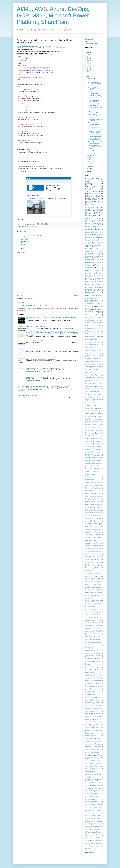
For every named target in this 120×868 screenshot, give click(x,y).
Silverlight (95, 741)
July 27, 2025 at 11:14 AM (35, 236)
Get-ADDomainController (97, 522)
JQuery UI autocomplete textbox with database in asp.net (33, 327)
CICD (93, 393)
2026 (88, 50)
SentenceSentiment (89, 721)
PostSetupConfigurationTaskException (93, 643)
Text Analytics (100, 757)
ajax (88, 793)
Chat (100, 399)
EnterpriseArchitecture (90, 263)
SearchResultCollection (97, 713)
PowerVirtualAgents (89, 654)
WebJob (99, 782)
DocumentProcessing (90, 479)
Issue (100, 226)
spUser (87, 837)
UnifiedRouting (88, 765)
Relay (100, 668)
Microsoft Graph (99, 201)
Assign (102, 355)
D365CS (98, 445)
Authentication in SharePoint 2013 (34, 341)
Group (93, 533)
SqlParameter (88, 748)
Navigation (87, 616)
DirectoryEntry (94, 465)
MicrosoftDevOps (97, 602)
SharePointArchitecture (94, 732)
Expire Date (89, 498)
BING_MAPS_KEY (98, 384)
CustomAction (97, 209)
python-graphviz (96, 833)
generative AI (88, 313)
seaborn (94, 836)
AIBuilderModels (89, 324)
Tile (87, 759)
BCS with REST (89, 384)
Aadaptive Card (88, 330)
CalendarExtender (100, 396)
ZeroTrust (100, 790)
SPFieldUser (94, 685)
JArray (88, 559)
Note (86, 617)
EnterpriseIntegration (89, 490)
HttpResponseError (89, 537)
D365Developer (98, 222)
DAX (91, 448)
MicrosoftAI (97, 278)
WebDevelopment (91, 782)
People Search (90, 633)
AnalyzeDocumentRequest (91, 341)
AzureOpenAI (98, 219)
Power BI (89, 234)
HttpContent (98, 534)
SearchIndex (88, 707)
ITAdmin (87, 270)
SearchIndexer (88, 709)
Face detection (100, 501)
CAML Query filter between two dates (28, 395)
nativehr (87, 826)
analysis (92, 793)
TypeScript (100, 762)
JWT (98, 559)
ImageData (98, 547)
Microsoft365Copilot (89, 599)
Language (101, 563)
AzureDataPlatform (98, 377)
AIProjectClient (88, 325)
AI (101, 215)
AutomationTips (97, 362)
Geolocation (88, 522)
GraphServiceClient (96, 225)
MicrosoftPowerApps (89, 605)
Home (49, 296)
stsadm (93, 840)
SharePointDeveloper (92, 237)
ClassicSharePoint (89, 412)
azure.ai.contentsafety (90, 798)
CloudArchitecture (89, 252)
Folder (98, 266)
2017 (88, 67)
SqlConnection (98, 746)
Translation (88, 762)
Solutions (99, 743)
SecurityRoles (98, 716)
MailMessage (99, 581)
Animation (23, 226)
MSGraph (87, 580)
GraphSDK (87, 533)
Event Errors (95, 493)
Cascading (90, 248)
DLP (95, 448)
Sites (100, 741)
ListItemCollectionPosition (90, 572)
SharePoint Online (92, 190)
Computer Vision (98, 420)
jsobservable (88, 823)
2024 (88, 54)
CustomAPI (98, 442)
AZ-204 (94, 329)
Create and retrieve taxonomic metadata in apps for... (94, 147)
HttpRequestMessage (90, 536)
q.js (102, 833)
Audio (98, 244)
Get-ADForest (88, 523)
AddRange (101, 336)
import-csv (99, 822)
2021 (88, 61)
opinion (94, 828)
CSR (95, 394)
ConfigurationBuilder (92, 423)
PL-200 (94, 627)
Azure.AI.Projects (98, 371)
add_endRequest (100, 792)
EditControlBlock (89, 486)
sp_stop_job (97, 837)
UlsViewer (92, 764)
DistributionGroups (97, 468)
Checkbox (100, 409)
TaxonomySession (89, 753)
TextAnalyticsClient (90, 307)
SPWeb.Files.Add (89, 690)
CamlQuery (90, 201)
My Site (89, 614)
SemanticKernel (88, 720)
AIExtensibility (98, 324)
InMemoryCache (89, 552)
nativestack (92, 826)
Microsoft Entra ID (100, 588)
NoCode (100, 616)
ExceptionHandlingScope (92, 495)
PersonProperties (89, 636)
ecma (88, 311)
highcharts (96, 313)
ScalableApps (98, 702)
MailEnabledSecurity (89, 581)
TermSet (92, 756)
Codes (99, 418)
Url (94, 308)
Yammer (94, 790)
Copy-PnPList (88, 434)
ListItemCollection (89, 570)
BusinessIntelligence (89, 391)
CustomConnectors (89, 443)
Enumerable (88, 493)
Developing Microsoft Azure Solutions (93, 462)
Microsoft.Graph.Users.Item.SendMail (93, 595)
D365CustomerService (90, 446)
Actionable (89, 332)
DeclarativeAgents (89, 454)
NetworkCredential (91, 283)
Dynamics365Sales (89, 482)
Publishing (87, 660)
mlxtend (100, 825)
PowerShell (89, 182)
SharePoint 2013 (99, 300)
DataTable (88, 223)
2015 (88, 72)
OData (93, 285)
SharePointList (100, 738)
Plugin (98, 286)
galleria (100, 815)
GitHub (99, 267)
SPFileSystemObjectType (90, 687)
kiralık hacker (25, 240)
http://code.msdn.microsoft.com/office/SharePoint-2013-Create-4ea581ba (37, 46)
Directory (87, 465)
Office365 (87, 286)
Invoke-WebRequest (99, 558)
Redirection (88, 665)
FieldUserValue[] (89, 508)
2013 (88, 76)
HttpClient (88, 226)
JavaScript (88, 228)
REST (94, 187)
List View (97, 275)
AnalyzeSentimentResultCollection (92, 349)
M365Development (98, 577)
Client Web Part (96, 413)
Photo (99, 636)
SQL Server (99, 699)
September (91, 153)
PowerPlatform (90, 188)
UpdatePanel (88, 767)
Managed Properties (90, 583)
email (100, 311)
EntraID (99, 492)
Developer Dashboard (96, 460)
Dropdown (99, 259)
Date (99, 453)
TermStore (97, 756)
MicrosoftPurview (94, 610)
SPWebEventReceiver (90, 696)
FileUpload (87, 511)
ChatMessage (88, 404)
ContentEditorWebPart (90, 429)
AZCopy (99, 241)
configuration (98, 807)
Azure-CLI (93, 368)
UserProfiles (88, 310)
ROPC (102, 661)
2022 (88, 59)
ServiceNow (96, 723)
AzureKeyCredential (91, 192)
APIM (101, 327)
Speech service (88, 745)
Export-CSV (96, 498)
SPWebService (100, 696)
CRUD (91, 394)
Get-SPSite (97, 526)
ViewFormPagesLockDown (91, 778)
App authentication (97, 352)
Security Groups (97, 715)
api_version (89, 795)
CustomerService (98, 443)
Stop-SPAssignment (97, 748)
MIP (94, 578)
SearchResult (88, 713)
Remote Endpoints (89, 669)
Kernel (102, 559)
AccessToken (88, 242)
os (97, 828)
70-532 (87, 321)
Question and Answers (90, 661)
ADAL (98, 321)
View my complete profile (92, 43)
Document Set (98, 470)
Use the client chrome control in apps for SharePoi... (95, 120)
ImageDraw (88, 548)
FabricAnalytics (88, 501)
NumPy (100, 617)
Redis (98, 665)
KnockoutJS (101, 561)
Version (92, 776)
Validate (100, 774)
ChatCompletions (89, 401)
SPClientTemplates (89, 683)
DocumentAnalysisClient (90, 475)
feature (87, 815)
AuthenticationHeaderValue (94, 360)
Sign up (89, 741)
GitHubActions (89, 269)
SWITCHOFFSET (89, 701)
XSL (102, 789)
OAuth (88, 285)
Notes (91, 617)
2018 (88, 65)
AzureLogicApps (98, 380)
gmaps (96, 820)
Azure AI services (98, 185)
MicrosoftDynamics (99, 280)
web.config (87, 845)
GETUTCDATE (88, 519)
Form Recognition (100, 512)
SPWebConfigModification (91, 691)
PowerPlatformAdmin (90, 294)
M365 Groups (99, 575)
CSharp (100, 394)
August (90, 155)
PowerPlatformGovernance (91, 649)
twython (100, 842)
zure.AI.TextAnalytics (93, 848)
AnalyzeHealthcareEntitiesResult (92, 344)
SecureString (100, 236)
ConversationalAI (100, 431)
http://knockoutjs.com (91, 822)
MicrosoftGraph (99, 212)
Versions (99, 776)
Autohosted (88, 362)
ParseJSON (93, 632)
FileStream (88, 266)
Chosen (96, 248)
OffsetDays (88, 621)
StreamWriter (93, 749)
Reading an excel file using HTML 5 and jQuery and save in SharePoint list (45, 368)
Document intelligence (92, 471)
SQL (95, 699)
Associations (89, 357)
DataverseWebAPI (92, 258)
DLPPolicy (100, 448)
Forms (100, 515)
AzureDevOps (88, 379)
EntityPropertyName (89, 492)
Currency (91, 438)
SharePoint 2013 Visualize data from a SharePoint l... (95, 96)
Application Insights (97, 354)
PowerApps (100, 195)
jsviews (100, 823)
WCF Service (90, 781)
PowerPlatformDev (91, 236)
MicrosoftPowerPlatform (91, 200)
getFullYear (93, 817)
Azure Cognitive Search (90, 366)
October (91, 151)
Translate (99, 760)
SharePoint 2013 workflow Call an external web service (95, 88)
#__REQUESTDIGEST (90, 319)
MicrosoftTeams (91, 281)
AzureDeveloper (98, 379)
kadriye (23, 244)
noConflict (89, 828)
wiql (86, 848)
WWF (95, 781)
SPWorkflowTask (89, 699)
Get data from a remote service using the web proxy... (94, 116)
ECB (98, 261)
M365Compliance (89, 577)
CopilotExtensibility (91, 432)
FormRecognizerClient (92, 514)
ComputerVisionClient (90, 421)
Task (94, 751)
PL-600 (100, 627)
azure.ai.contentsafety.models (91, 800)
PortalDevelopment (96, 639)
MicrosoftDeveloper (91, 183)
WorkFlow (96, 215)
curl (94, 809)
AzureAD (91, 247)
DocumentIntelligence (90, 476)
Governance (92, 531)
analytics (97, 793)
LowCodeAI (99, 573)
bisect (95, 804)
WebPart (101, 237)
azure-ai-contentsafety (94, 796)
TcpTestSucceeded (98, 753)
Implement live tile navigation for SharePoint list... (95, 112)
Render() (101, 672)
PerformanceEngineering (90, 635)
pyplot (87, 314)
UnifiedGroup (99, 764)
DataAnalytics (88, 449)
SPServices (99, 688)
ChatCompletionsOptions (94, 402)
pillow (101, 828)
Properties (87, 657)
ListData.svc (99, 569)
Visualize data (96, 779)
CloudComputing (91, 416)
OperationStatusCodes (90, 625)
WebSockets (88, 784)
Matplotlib (87, 230)
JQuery (91, 193)
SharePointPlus (100, 740)
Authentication (88, 245)
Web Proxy (101, 781)
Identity (94, 226)
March (90, 166)
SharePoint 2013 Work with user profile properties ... (95, 93)
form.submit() (93, 815)
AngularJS (99, 351)
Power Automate (94, 203)
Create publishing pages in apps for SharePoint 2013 (95, 139)
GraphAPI (99, 531)
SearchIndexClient (97, 707)
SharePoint (90, 197)
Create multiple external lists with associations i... (95, 143)
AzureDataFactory (89, 377)
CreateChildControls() (90, 435)
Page (98, 628)
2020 (88, 63)
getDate (87, 817)
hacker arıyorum (25, 241)
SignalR (89, 215)
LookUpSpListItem (89, 573)
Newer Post (20, 296)
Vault (86, 776)
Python (87, 185)
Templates (101, 754)
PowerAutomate (89, 204)
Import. (100, 550)
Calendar (92, 396)
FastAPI (87, 504)
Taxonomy (90, 305)
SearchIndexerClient (97, 709)
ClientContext (98, 197)
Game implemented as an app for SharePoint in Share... (95, 124)
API (94, 241)
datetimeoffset (88, 811)
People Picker (100, 632)
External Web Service (96, 500)
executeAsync (88, 812)
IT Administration (94, 544)
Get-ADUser (96, 523)
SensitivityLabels (98, 720)
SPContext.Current (99, 683)
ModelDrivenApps (89, 613)
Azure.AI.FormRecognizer (94, 369)
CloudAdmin (98, 250)
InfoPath (97, 270)
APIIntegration (95, 327)
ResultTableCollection (90, 676)
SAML (100, 677)
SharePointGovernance (90, 738)
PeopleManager (98, 633)
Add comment (21, 252)
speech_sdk (99, 316)
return (94, 834)
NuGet (95, 617)
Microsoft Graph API (92, 589)
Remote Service (94, 671)
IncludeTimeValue (98, 552)
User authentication (91, 768)
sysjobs (87, 842)
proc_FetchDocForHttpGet (91, 831)
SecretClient (88, 715)
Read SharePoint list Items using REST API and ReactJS (40, 377)
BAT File (100, 382)
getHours (100, 817)
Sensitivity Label (89, 300)
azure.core (87, 803)
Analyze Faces (99, 338)
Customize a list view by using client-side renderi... (95, 132)
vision (98, 317)
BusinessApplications (97, 388)
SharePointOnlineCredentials (96, 214)
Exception (101, 493)
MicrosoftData (88, 602)
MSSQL (98, 580)
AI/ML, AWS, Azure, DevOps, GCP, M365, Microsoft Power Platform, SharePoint (53, 15)
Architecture (88, 355)
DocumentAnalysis (89, 473)
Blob (97, 387)
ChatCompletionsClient (99, 401)
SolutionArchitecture (89, 743)
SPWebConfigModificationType (91, 693)
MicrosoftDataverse (99, 231)
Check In (88, 409)
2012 (88, 169)
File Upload (93, 211)
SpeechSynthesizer (98, 745)
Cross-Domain (90, 256)
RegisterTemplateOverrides (91, 668)
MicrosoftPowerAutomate (90, 606)
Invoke (97, 556)
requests (89, 834)
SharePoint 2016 (97, 726)
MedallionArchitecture (96, 585)
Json (93, 228)
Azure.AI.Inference (89, 371)
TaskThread (99, 751)
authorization (101, 795)
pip (86, 829)
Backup (87, 385)
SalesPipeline (88, 702)
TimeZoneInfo (92, 759)
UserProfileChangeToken (90, 771)
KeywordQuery (93, 561)
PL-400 (93, 286)
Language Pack (90, 564)
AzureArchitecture (100, 374)
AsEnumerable (95, 355)
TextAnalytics (98, 305)
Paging (99, 630)
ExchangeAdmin (93, 497)
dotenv (94, 811)
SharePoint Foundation (90, 727)
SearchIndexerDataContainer (91, 710)
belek (23, 243)
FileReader (98, 508)
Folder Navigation (90, 512)
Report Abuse (90, 853)
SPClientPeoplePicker (97, 682)
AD (95, 321)
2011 (88, 171)
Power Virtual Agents (98, 234)
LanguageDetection (99, 564)
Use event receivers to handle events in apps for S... (96, 105)
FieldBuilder (99, 504)
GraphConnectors (98, 269)
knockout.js (88, 825)
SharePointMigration (91, 740)
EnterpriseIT (98, 489)
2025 (88, 52)
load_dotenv (88, 241)
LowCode (100, 193)
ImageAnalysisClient (97, 545)
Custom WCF (89, 442)
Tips (97, 307)
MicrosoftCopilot (89, 231)
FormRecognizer (89, 267)
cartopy (89, 806)
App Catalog (98, 242)
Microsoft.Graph (98, 592)
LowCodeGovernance (90, 575)
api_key (102, 793)
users (93, 844)
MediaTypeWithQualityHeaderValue (92, 586)
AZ (86, 217)
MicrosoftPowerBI (89, 608)
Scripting (94, 704)
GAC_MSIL (98, 517)
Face (94, 501)
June (90, 160)
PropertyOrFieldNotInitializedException (93, 658)
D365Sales (99, 446)
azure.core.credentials (92, 239)
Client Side (97, 412)
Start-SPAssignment (90, 303)
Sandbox (94, 297)
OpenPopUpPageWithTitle (91, 624)
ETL (90, 484)
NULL (100, 614)
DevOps (94, 223)
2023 (88, 57)
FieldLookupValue (89, 506)
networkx (98, 826)
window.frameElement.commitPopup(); (93, 847)
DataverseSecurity (89, 453)
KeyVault (89, 274)
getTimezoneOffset (89, 820)
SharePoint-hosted (33, 226)
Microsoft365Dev (97, 230)
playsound (97, 829)
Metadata (87, 588)
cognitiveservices (90, 208)
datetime (99, 809)
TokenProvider (92, 760)
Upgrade (89, 308)
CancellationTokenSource (94, 398)
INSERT (87, 544)
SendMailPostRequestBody (91, 299)
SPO (93, 688)
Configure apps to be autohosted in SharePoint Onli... (95, 84)
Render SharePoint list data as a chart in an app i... (95, 108)
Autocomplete (92, 217)
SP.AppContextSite (97, 679)
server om (100, 836)
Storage (87, 749)
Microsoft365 (92, 195)
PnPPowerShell (98, 638)
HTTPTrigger (99, 533)
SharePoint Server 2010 (98, 731)
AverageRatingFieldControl (91, 363)
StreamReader (100, 303)
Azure (88, 178)
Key (88, 561)
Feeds (92, 504)
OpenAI (94, 233)
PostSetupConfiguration (90, 641)
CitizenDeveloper (98, 410)
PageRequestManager (90, 630)
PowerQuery (98, 650)
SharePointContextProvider (91, 735)
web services (99, 844)
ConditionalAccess (99, 421)
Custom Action (98, 438)
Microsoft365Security (90, 600)
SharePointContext (89, 734)
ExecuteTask (101, 497)
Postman (90, 288)
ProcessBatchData (97, 655)
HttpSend (99, 537)
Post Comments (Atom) (30, 298)
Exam (100, 263)
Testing (94, 757)
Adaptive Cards (96, 332)
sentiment (97, 314)
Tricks (102, 307)
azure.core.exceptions (98, 310)
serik (23, 246)
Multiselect (101, 613)
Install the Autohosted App (93, 555)
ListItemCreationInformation (92, 277)
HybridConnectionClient (90, 539)
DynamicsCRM (98, 482)
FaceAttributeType (91, 503)
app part (95, 795)
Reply (23, 248)
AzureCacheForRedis (94, 376)
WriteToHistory (88, 789)
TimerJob (99, 759)
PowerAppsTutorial (89, 644)
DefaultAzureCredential (90, 456)
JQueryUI (93, 559)
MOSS (100, 578)
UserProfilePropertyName (90, 773)
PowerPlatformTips (89, 650)
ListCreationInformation (90, 569)
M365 (98, 198)
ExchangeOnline (89, 264)
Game (95, 519)
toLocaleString (93, 842)
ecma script (94, 311)
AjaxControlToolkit (90, 338)
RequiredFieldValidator (92, 674)
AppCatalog (88, 244)
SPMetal (87, 688)
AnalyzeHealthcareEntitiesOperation (93, 343)
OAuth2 (89, 233)
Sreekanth (90, 39)
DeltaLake (99, 456)
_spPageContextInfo (89, 792)
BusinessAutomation (89, 390)
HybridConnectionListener (90, 540)
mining (94, 825)
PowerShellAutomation (90, 652)
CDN (102, 391)
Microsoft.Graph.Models (90, 594)
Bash (91, 385)
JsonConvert (100, 272)
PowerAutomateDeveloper (91, 646)
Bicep (100, 385)
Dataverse (88, 198)
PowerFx (87, 291)
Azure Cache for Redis (96, 365)
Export (99, 264)
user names (88, 844)
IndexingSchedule (89, 553)
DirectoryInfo (101, 465)
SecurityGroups (88, 716)
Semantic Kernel (97, 718)
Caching (87, 396)
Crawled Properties (97, 434)
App (27, 226)
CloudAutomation (100, 415)
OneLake (101, 621)
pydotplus (100, 831)
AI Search (89, 322)
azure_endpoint (97, 803)
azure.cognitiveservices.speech (92, 801)
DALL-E (87, 448)
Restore (100, 674)
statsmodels (88, 840)
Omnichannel (95, 621)
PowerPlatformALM (90, 292)
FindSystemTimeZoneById (98, 511)
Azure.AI (99, 217)
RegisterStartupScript (90, 666)
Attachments (89, 358)
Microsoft (92, 588)
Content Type (88, 222)
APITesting (87, 329)
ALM (96, 325)
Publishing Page (95, 660)
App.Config (88, 354)
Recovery (99, 663)
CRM (86, 394)
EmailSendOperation (99, 486)
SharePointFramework (90, 737)
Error (87, 211)
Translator (94, 762)
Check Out (94, 409)
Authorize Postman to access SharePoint (36, 350)
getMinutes (88, 818)
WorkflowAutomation (97, 787)
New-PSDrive (94, 616)
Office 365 (99, 285)
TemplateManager (94, 754)
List (86, 567)
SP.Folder (87, 680)
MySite (95, 614)
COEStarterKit (99, 393)
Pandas (87, 632)
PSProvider (88, 628)
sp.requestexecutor (90, 316)
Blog (101, 387)
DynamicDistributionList (90, 481)
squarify (100, 839)
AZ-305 (100, 329)
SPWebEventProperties (90, 694)
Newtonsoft (101, 283)
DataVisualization (97, 451)
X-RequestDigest (96, 789)
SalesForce (98, 701)
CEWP (88, 393)
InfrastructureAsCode (99, 553)
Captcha (95, 399)
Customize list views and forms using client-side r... (95, 128)
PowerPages (97, 291)
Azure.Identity (88, 219)
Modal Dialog (100, 281)
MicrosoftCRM (88, 280)
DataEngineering (99, 256)
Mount (96, 613)
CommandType (88, 420)
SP (91, 679)
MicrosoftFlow (98, 603)
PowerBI (99, 289)
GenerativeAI (99, 520)
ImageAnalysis (88, 545)
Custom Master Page (97, 440)
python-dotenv (88, 833)
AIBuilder (100, 322)
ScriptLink (87, 704)
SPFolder (100, 687)
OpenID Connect (98, 622)
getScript (100, 818)
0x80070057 (99, 319)
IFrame (100, 542)
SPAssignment (88, 682)
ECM (86, 484)
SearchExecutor (98, 705)
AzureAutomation (99, 247)
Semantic (87, 718)
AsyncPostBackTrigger (99, 357)
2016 (88, 70)
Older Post (77, 296)
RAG (98, 661)
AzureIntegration (89, 380)
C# (102, 192)
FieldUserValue (98, 506)
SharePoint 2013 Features (95, 80)
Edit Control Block (97, 484)
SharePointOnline (90, 206)
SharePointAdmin (91, 302)
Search (100, 704)
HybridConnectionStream (90, 542)
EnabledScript (90, 487)
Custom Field (88, 440)
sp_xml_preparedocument (91, 839)
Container (94, 426)
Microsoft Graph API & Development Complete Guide (33, 306)
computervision (88, 807)
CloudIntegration (89, 418)
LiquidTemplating (98, 566)
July (90, 157)
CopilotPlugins (99, 432)
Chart (87, 220)
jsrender (94, 823)
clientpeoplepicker (97, 806)
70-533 (91, 321)
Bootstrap (87, 388)
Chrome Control (89, 410)
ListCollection (96, 567)
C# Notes (97, 391)
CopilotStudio (100, 255)
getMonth (94, 818)
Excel (100, 223)
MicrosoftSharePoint (89, 611)
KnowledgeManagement (92, 563)
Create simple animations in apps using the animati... (95, 135)
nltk (102, 826)
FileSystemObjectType (97, 509)
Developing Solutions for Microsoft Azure (94, 464)
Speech (100, 302)
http (101, 313)
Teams (87, 754)
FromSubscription (89, 517)
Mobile (99, 611)
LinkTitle (88, 566)
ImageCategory (88, 547)
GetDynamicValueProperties (91, 530)
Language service (97, 274)
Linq (93, 566)
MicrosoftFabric (88, 603)
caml (100, 239)
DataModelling (98, 449)
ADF (102, 321)
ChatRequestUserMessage (91, 405)
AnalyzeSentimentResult (90, 347)
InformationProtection (90, 272)
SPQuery (87, 297)
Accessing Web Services (98, 330)
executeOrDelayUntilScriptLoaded (92, 814)
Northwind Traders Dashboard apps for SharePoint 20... (94, 100)
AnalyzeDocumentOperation (91, 339)
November (91, 78)
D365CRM (87, 445)
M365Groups (88, 578)
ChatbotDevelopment (99, 407)
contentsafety (88, 809)
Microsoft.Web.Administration (91, 597)
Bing (86, 387)
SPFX (99, 296)
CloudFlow (99, 416)
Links (86, 275)
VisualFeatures (88, 779)
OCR (86, 619)
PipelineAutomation (89, 638)
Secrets (100, 297)
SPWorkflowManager (94, 698)
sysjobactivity (99, 840)
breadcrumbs (100, 804)
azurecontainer (88, 804)
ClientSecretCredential (96, 220)
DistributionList (88, 470)
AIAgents (94, 322)
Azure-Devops (100, 368)
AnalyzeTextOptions (89, 351)
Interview (92, 556)
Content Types (97, 253)
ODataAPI (92, 619)
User (101, 767)
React (93, 296)
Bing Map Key (92, 387)
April (90, 164)
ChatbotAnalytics (89, 407)
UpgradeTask (95, 767)
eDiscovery (99, 811)
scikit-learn (99, 834)
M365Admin (99, 228)
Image (100, 544)
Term (88, 756)
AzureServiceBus (89, 382)
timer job (88, 317)
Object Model (99, 619)
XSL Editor (89, 790)
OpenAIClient (90, 622)
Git (99, 530)
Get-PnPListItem (95, 525)
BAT (95, 382)
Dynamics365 (88, 261)
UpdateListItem (98, 765)
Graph (87, 225)
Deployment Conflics (89, 457)
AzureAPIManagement (90, 374)
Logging (87, 278)
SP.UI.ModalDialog (97, 680)
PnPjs (86, 639)
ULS (86, 764)
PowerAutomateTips (89, 647)
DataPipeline (88, 451)
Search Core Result (89, 705)
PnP (102, 286)
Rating (93, 663)
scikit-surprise (88, 836)
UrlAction (99, 308)
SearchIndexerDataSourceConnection (93, 712)
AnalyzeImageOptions (90, 346)
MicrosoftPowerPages (99, 608)
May (90, 162)
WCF (102, 779)
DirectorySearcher (91, 467)
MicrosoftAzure (99, 600)
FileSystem (88, 509)
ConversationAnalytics (90, 431)
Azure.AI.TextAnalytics (90, 372)
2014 (88, 74)
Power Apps (100, 233)
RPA (88, 663)
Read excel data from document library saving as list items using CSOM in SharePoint (47, 386)
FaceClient (99, 503)
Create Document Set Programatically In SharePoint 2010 (40, 359)
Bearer (96, 385)
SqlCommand (88, 746)
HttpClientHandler (89, 534)
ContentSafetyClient (90, 255)
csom (102, 200)
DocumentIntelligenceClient (91, 478)
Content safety (97, 427)
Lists (100, 572)
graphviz (101, 820)
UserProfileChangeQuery (90, 770)
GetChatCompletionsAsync (96, 528)
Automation (96, 245)
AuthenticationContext (99, 358)
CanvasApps (88, 399)
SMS (86, 679)
